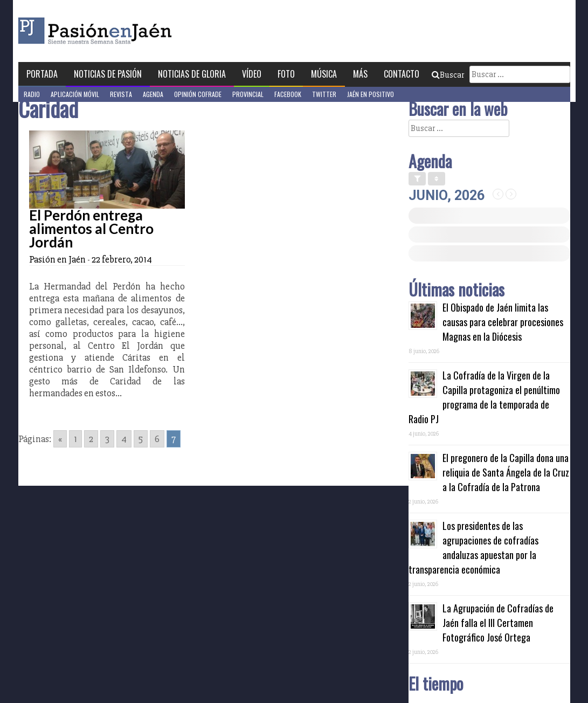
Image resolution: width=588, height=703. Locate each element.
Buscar (448, 75)
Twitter (324, 94)
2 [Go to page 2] (91, 439)
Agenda (153, 94)
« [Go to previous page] (60, 439)
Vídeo (252, 74)
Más (360, 74)
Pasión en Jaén (124, 31)
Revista (121, 94)
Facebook (288, 94)
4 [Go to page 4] (124, 439)
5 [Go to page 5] (141, 439)
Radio (32, 94)
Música (324, 74)
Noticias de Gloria (192, 74)
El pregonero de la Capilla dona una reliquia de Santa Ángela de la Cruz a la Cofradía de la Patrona (506, 472)
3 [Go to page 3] (107, 439)
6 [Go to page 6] (157, 439)
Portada (42, 74)
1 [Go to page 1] (75, 439)
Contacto (402, 74)
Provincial (248, 94)
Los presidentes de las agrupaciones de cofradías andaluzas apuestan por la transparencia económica (473, 547)
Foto (286, 74)
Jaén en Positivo (371, 94)
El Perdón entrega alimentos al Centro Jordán (91, 229)
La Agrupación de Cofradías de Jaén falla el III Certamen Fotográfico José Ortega (498, 623)
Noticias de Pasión (108, 74)
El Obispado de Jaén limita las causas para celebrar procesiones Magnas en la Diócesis (503, 322)
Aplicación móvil (75, 94)
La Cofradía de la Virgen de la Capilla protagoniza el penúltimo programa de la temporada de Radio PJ (484, 397)
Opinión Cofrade (198, 94)
